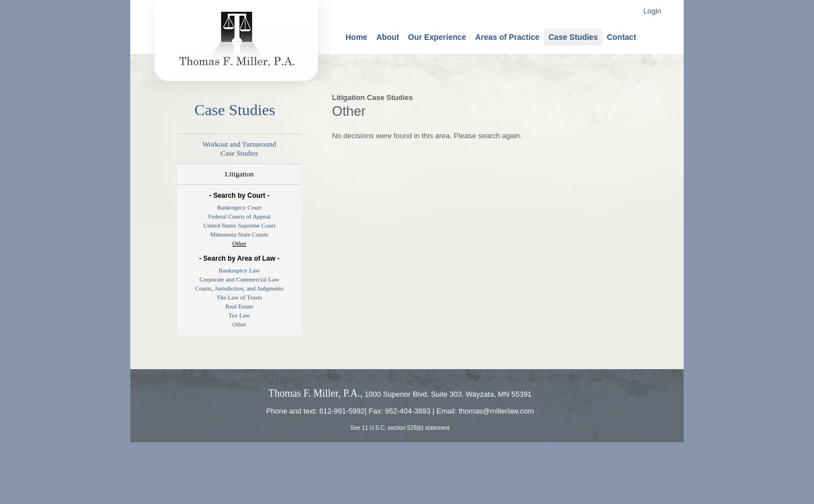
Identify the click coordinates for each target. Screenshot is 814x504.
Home (356, 37)
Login (652, 11)
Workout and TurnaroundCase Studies (239, 149)
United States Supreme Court (240, 225)
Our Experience (437, 37)
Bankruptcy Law (239, 270)
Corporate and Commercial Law (239, 279)
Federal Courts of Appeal (240, 216)
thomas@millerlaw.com (496, 411)
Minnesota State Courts (239, 234)
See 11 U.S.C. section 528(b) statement (400, 428)
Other (239, 243)
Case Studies (573, 37)
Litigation (239, 174)
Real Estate (239, 306)
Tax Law (240, 315)
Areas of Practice (507, 37)
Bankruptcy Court (239, 207)
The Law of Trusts (240, 297)
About (388, 37)
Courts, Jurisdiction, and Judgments (239, 288)
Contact (621, 37)
